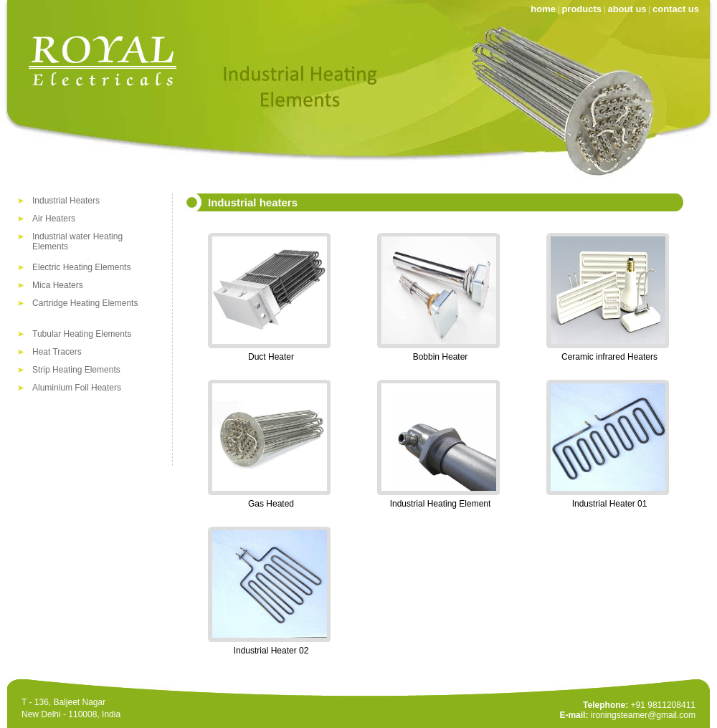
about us (627, 9)
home (543, 9)
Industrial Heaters (66, 201)
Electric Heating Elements (81, 267)
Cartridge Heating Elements (85, 303)
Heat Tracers (57, 352)
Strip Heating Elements (76, 370)
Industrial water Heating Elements (77, 239)
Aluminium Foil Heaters (77, 388)
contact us (676, 9)
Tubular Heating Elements (82, 334)
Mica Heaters (58, 285)
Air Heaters (54, 219)
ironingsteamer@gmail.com (643, 715)
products (581, 9)
